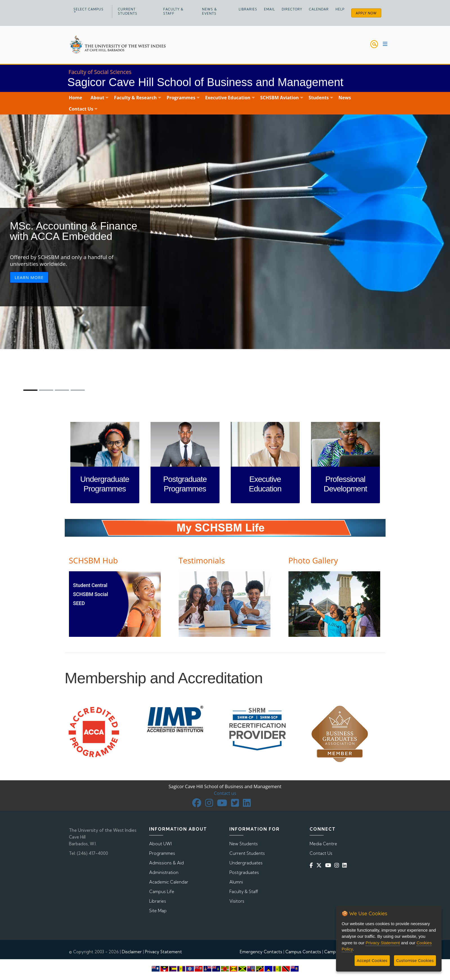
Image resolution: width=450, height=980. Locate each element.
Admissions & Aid (166, 863)
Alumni (236, 882)
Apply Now (366, 13)
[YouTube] (329, 865)
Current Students (128, 11)
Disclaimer (132, 952)
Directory (292, 9)
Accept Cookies (372, 960)
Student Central (90, 585)
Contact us (225, 793)
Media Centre (323, 844)
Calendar (319, 9)
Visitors (237, 901)
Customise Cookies (415, 960)
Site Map (158, 911)
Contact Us (321, 853)
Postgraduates (244, 872)
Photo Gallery (313, 560)
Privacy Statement (164, 952)
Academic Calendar (169, 882)
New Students (244, 844)
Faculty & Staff (173, 11)
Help (340, 9)
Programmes (162, 853)
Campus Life (162, 892)
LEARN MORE (29, 277)
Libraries (248, 9)
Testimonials (202, 560)
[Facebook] (312, 865)
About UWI (160, 844)
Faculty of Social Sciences (100, 72)
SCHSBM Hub (93, 560)
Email (269, 9)
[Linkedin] (346, 865)
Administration (164, 872)
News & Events (210, 11)
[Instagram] (338, 865)
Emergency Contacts (261, 952)
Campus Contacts (303, 952)
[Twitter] (320, 865)
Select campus (89, 9)
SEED (79, 603)
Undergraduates (246, 863)
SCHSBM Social (91, 594)
